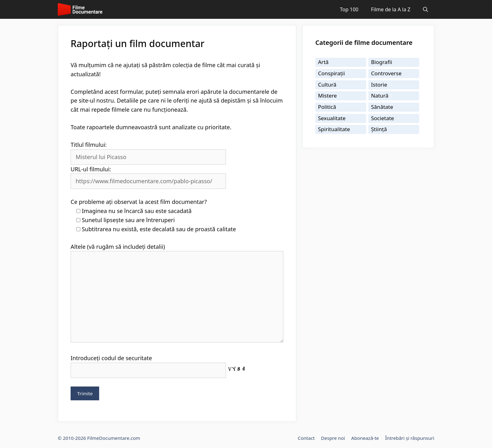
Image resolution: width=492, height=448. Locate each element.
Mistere (328, 96)
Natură (380, 96)
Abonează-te (365, 438)
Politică (327, 107)
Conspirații (332, 73)
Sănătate (382, 107)
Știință (379, 129)
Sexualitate (332, 118)
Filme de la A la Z (391, 9)
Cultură (327, 85)
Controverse (386, 73)
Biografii (382, 62)
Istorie (379, 85)
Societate (383, 118)
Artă (324, 62)
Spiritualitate (334, 129)
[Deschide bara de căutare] (425, 9)
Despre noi (333, 438)
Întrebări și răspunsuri (410, 438)
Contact (306, 438)
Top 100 (349, 9)
